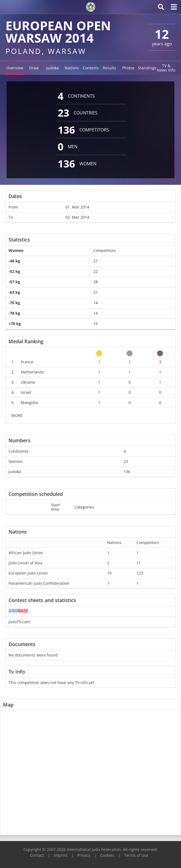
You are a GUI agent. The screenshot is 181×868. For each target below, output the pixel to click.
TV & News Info (166, 68)
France (27, 362)
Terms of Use (136, 855)
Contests (91, 68)
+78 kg (15, 324)
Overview (15, 68)
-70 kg (14, 303)
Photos (128, 68)
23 (126, 461)
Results (109, 68)
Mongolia (29, 403)
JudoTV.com (19, 622)
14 (96, 303)
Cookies (107, 855)
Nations (72, 68)
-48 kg (14, 261)
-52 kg (14, 271)
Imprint (61, 855)
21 (96, 261)
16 (96, 324)
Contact (37, 855)
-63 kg (14, 292)
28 (96, 282)
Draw (34, 68)
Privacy (84, 855)
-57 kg (14, 282)
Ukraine (28, 382)
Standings (147, 68)
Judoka (53, 68)
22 (96, 271)
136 (127, 472)
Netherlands (32, 372)
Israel (26, 392)
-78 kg (14, 313)
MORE (17, 415)
